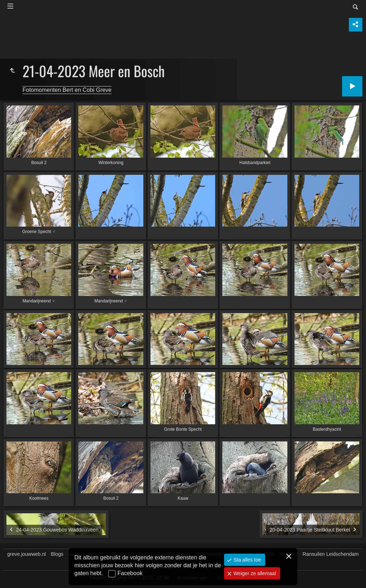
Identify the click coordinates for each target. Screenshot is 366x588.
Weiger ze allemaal (254, 573)
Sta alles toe (246, 560)
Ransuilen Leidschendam (331, 554)
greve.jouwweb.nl (26, 554)
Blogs (57, 554)
